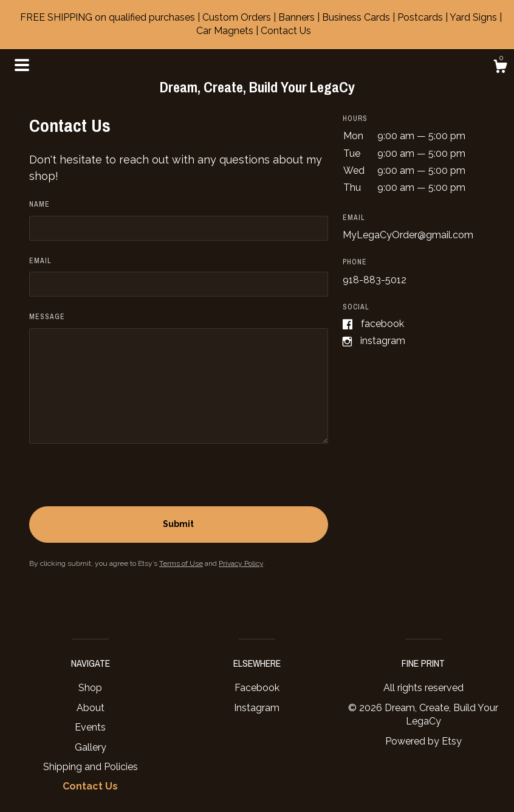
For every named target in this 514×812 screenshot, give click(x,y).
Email (40, 261)
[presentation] (122, 483)
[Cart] (500, 68)
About (91, 708)
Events (90, 727)
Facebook (382, 324)
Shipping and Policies (91, 767)
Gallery (91, 747)
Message (47, 317)
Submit (178, 524)
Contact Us (90, 786)
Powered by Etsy (423, 741)
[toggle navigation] (22, 65)
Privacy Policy (241, 563)
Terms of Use (181, 563)
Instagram (383, 341)
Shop (90, 688)
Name (39, 204)
